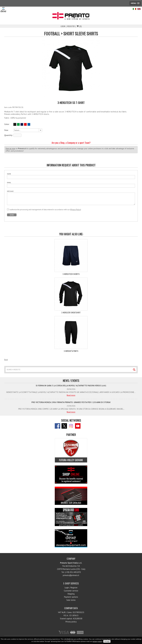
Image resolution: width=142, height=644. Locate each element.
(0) (80, 26)
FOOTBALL (52, 33)
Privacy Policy (76, 210)
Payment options (71, 597)
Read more (71, 395)
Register (71, 26)
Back (6, 360)
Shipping (71, 594)
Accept (107, 641)
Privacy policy (71, 622)
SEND (12, 215)
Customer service (71, 591)
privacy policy (97, 641)
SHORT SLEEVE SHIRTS (81, 33)
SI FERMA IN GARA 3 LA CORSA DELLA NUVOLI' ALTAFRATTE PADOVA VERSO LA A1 (71, 386)
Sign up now (10, 148)
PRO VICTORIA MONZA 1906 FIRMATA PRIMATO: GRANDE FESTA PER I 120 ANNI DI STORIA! (71, 402)
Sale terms (71, 600)
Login (63, 26)
